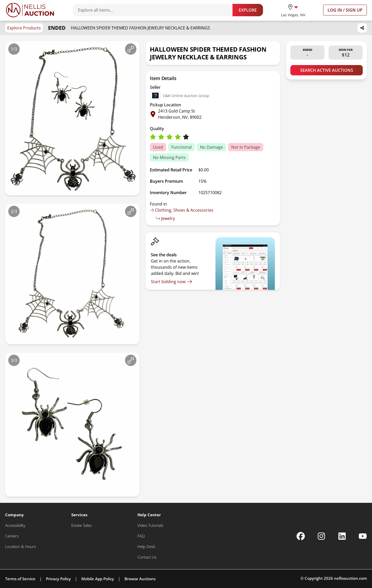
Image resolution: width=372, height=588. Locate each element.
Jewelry (165, 218)
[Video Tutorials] (150, 525)
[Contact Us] (147, 557)
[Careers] (12, 536)
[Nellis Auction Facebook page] (301, 536)
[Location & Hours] (21, 547)
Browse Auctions (140, 579)
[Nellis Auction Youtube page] (363, 536)
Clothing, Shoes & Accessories (182, 210)
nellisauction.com (350, 578)
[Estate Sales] (82, 525)
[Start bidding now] (172, 282)
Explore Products (24, 28)
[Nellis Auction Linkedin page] (342, 536)
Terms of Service (20, 579)
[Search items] (155, 10)
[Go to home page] (30, 10)
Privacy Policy (58, 579)
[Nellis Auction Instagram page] (321, 536)
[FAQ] (141, 536)
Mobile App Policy (98, 579)
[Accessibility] (15, 525)
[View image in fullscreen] (131, 49)
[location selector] (293, 10)
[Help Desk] (146, 547)
